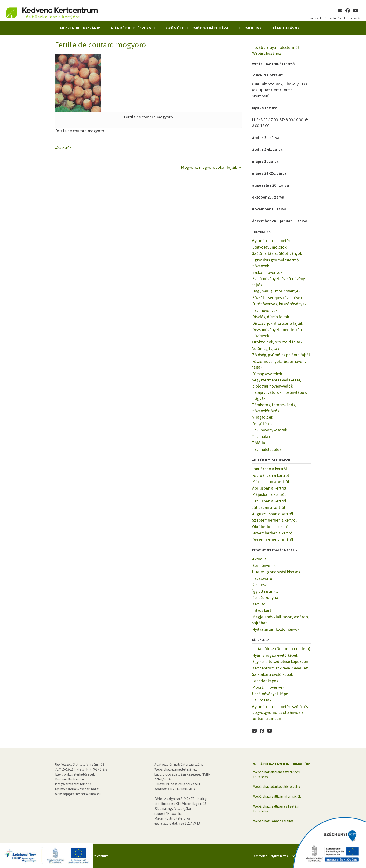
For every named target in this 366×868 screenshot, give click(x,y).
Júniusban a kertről (269, 501)
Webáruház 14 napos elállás (273, 821)
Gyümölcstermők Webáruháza (197, 28)
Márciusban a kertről (271, 482)
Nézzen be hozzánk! (80, 28)
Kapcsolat (315, 18)
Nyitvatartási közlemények (276, 629)
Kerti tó (259, 604)
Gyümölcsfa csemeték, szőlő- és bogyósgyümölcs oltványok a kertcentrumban (280, 713)
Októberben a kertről (271, 527)
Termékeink (250, 28)
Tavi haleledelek (267, 449)
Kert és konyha (265, 598)
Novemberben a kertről (273, 533)
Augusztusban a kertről (273, 514)
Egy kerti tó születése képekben (280, 662)
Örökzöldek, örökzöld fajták (277, 342)
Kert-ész (259, 585)
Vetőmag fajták (266, 349)
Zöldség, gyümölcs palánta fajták (281, 355)
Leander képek (265, 681)
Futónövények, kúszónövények (279, 304)
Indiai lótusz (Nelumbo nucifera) (281, 649)
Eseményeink (264, 566)
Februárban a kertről (271, 475)
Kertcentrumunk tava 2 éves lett (280, 668)
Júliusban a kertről (269, 507)
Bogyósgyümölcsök (269, 247)
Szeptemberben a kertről (274, 520)
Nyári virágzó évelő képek (275, 655)
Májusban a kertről (269, 494)
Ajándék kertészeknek (133, 28)
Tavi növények (265, 310)
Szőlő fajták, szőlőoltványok (277, 253)
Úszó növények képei (271, 694)
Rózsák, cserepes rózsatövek (277, 298)
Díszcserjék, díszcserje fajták (278, 323)
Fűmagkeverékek (267, 374)
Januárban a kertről (270, 469)
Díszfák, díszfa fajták (271, 317)
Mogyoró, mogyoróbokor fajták (211, 167)
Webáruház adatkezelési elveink (277, 787)
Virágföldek (263, 417)
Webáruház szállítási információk (277, 797)
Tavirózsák (262, 700)
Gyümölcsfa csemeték (271, 241)
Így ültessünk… (265, 591)
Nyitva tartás (333, 18)
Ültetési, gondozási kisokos (276, 572)
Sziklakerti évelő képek (273, 674)
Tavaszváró (262, 578)
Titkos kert (262, 610)
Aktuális (259, 559)
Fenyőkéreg (262, 424)
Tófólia (259, 443)
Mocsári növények (268, 687)
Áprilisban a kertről (269, 488)
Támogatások (286, 28)
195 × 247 (63, 147)
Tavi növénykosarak (270, 430)
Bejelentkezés (352, 18)
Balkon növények (267, 272)
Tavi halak (261, 437)
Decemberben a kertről (273, 540)
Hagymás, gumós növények (276, 291)
